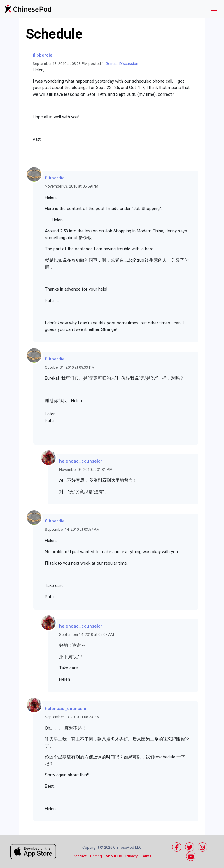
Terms (146, 856)
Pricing (96, 856)
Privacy (132, 856)
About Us (114, 856)
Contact (80, 856)
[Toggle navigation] (214, 9)
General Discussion (122, 64)
